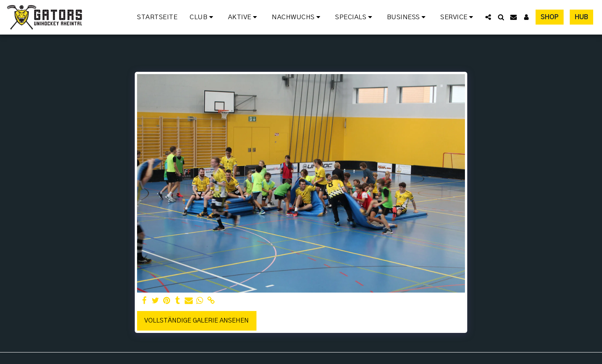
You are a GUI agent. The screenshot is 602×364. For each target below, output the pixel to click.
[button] (203, 17)
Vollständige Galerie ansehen (197, 321)
